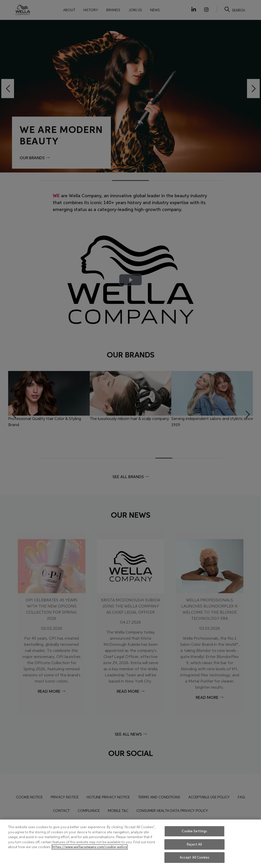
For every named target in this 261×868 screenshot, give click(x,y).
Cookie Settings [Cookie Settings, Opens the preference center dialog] (194, 831)
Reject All (194, 844)
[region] (130, 844)
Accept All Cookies (194, 857)
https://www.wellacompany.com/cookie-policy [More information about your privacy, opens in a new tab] (90, 847)
